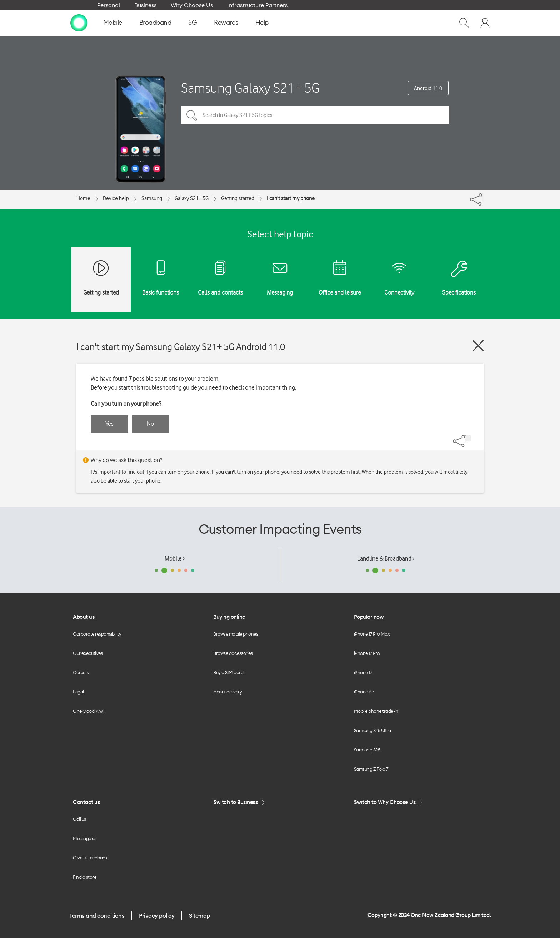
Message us (84, 838)
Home (83, 198)
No (150, 424)
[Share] (483, 198)
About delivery (227, 692)
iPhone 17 (363, 672)
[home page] (79, 23)
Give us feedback (90, 858)
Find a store (84, 877)
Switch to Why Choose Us (389, 802)
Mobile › (175, 558)
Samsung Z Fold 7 (371, 769)
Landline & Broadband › (386, 558)
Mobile (113, 22)
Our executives (88, 653)
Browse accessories (233, 653)
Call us (79, 819)
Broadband (155, 22)
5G (192, 22)
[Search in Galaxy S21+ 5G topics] (315, 115)
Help (262, 22)
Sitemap (199, 915)
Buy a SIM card (228, 672)
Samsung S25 (367, 750)
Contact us (86, 802)
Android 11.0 (428, 88)
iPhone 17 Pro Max (372, 634)
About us (84, 617)
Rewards (226, 22)
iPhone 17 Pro (367, 653)
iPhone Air (364, 692)
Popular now (369, 617)
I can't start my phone (291, 198)
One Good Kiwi (88, 711)
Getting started (238, 198)
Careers (81, 672)
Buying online (229, 617)
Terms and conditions (97, 915)
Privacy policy (157, 915)
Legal (78, 692)
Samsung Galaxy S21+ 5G (250, 88)
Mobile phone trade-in (376, 711)
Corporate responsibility (97, 634)
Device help (116, 198)
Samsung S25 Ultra (372, 730)
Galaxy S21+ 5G (192, 198)
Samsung (152, 198)
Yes (109, 424)
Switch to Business (240, 802)
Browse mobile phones (236, 634)
